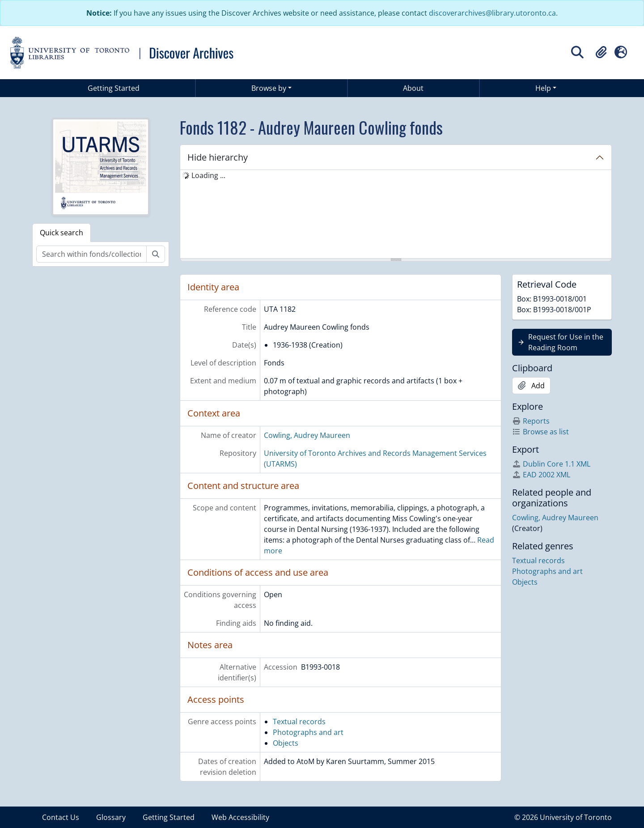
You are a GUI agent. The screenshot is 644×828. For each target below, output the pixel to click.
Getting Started (114, 88)
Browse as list (540, 432)
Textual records (299, 722)
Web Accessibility (240, 817)
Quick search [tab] (61, 233)
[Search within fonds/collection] (91, 254)
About (413, 88)
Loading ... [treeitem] (208, 175)
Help (543, 88)
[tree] (396, 215)
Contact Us (61, 817)
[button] (601, 52)
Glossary (111, 817)
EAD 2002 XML (541, 475)
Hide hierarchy (218, 157)
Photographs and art (308, 732)
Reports (531, 421)
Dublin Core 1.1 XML (551, 464)
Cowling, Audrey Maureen (307, 435)
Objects (286, 743)
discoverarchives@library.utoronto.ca (492, 13)
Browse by (269, 88)
